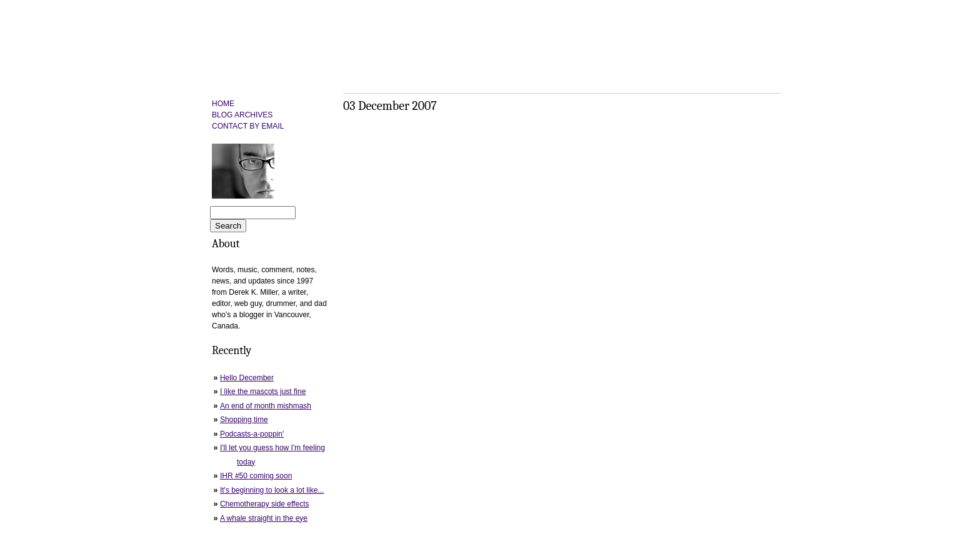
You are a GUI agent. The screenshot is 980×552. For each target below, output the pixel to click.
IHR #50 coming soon (256, 476)
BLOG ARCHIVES (242, 115)
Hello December (247, 378)
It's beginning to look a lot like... (272, 490)
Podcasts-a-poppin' (252, 434)
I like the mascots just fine (263, 392)
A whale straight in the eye (264, 518)
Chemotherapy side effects (265, 504)
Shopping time (244, 420)
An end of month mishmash (266, 406)
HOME (223, 104)
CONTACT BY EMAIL (248, 126)
